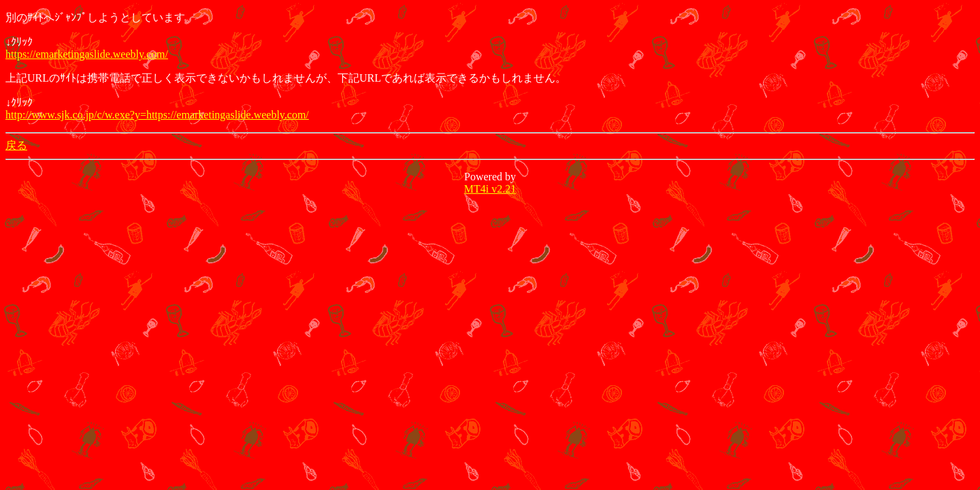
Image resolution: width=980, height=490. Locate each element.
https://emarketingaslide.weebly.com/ (87, 54)
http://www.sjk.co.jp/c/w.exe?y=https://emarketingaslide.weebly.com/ (157, 115)
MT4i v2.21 (490, 189)
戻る (16, 145)
